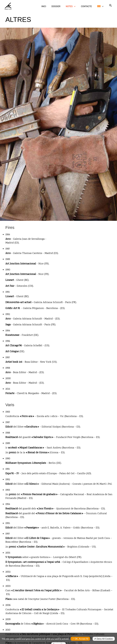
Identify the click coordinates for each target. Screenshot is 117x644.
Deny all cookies (104, 633)
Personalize (59, 638)
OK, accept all (80, 633)
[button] (82, 6)
